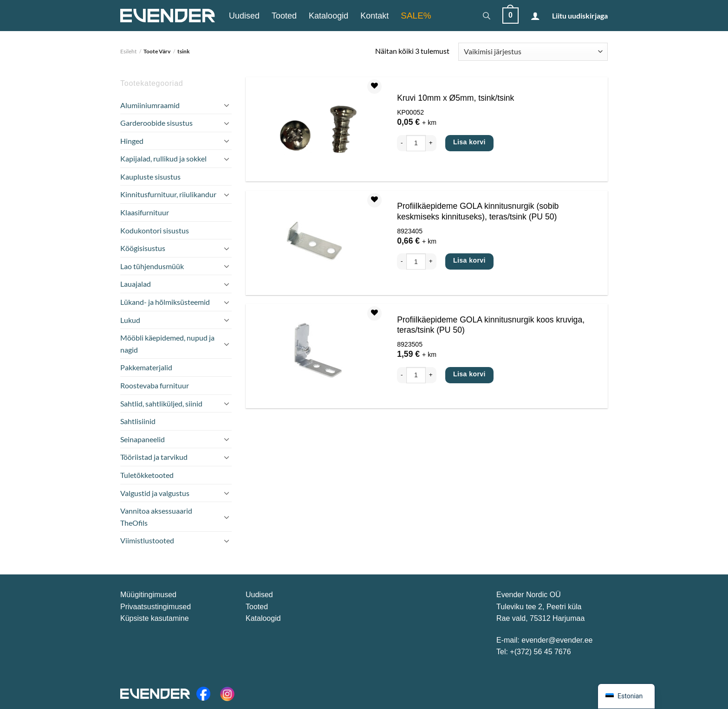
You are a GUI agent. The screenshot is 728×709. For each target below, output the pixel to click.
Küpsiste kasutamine (155, 618)
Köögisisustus (143, 248)
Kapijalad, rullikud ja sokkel (163, 158)
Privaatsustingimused (156, 607)
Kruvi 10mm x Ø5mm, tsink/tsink (455, 98)
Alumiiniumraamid (150, 105)
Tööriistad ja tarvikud (154, 457)
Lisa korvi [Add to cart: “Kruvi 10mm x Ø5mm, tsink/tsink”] (469, 142)
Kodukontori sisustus (155, 230)
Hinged (132, 141)
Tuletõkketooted (147, 475)
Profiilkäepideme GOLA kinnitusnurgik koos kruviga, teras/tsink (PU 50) (491, 325)
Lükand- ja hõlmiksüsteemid (165, 302)
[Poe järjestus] (533, 52)
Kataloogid (328, 16)
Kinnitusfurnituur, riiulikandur (168, 194)
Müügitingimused (148, 595)
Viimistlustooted (147, 540)
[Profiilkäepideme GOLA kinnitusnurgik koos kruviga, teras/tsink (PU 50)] (315, 356)
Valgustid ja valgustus (155, 493)
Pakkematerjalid (146, 367)
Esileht (128, 51)
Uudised (244, 16)
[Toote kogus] (416, 143)
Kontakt (374, 16)
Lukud (130, 320)
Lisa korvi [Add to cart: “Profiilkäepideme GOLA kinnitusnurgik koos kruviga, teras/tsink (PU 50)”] (469, 374)
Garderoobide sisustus (156, 123)
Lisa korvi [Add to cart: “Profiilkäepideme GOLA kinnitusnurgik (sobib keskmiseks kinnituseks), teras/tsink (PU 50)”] (469, 260)
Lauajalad (136, 284)
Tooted (284, 16)
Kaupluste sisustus (150, 177)
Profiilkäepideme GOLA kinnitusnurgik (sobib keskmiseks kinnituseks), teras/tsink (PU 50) (478, 211)
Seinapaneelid (143, 439)
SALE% (416, 16)
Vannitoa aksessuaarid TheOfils (156, 517)
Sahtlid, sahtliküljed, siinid (161, 403)
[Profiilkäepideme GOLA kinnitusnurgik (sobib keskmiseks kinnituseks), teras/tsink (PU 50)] (315, 243)
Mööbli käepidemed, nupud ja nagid (167, 344)
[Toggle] (227, 105)
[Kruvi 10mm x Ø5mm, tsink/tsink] (315, 129)
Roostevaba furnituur (155, 385)
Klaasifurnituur (145, 212)
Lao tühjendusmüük (152, 266)
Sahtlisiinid (138, 421)
